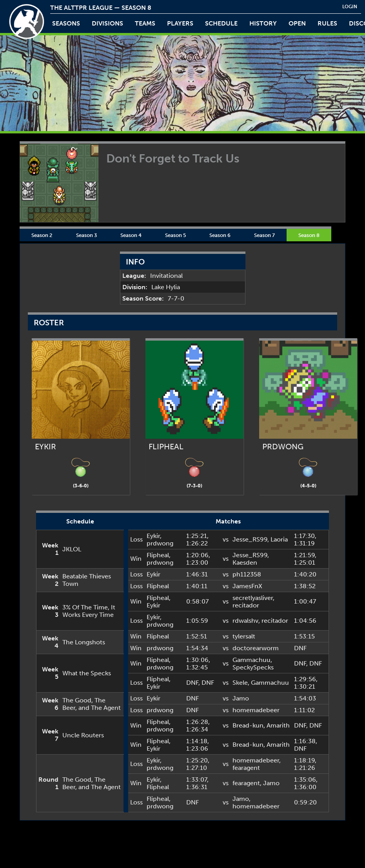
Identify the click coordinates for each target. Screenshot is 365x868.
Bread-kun (248, 725)
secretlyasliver (253, 598)
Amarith (278, 725)
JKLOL (72, 549)
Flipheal (158, 555)
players (180, 23)
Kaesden (245, 563)
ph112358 (247, 574)
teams (145, 23)
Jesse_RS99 (250, 539)
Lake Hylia (166, 287)
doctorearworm (256, 648)
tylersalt (244, 636)
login (350, 7)
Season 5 (175, 235)
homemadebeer (256, 710)
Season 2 (42, 235)
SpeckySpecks (253, 667)
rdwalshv (245, 621)
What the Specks (87, 673)
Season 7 (264, 235)
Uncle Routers (83, 735)
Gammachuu (252, 660)
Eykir (153, 536)
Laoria (279, 539)
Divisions (107, 23)
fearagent (246, 768)
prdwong (160, 543)
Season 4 (131, 235)
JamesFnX (247, 586)
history (263, 23)
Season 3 (86, 235)
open (297, 23)
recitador (246, 605)
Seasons (66, 23)
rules (327, 23)
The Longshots (84, 642)
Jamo (241, 698)
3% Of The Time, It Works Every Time (89, 611)
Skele (240, 683)
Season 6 (220, 235)
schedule (221, 23)
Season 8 (309, 235)
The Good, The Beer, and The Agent (92, 704)
